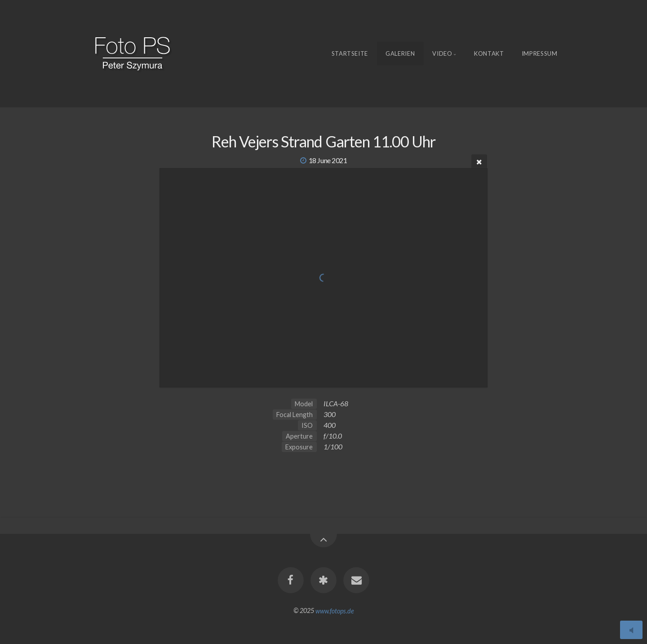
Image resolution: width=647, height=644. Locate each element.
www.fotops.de (335, 611)
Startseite (350, 53)
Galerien (400, 53)
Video (442, 53)
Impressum (540, 53)
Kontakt (489, 53)
